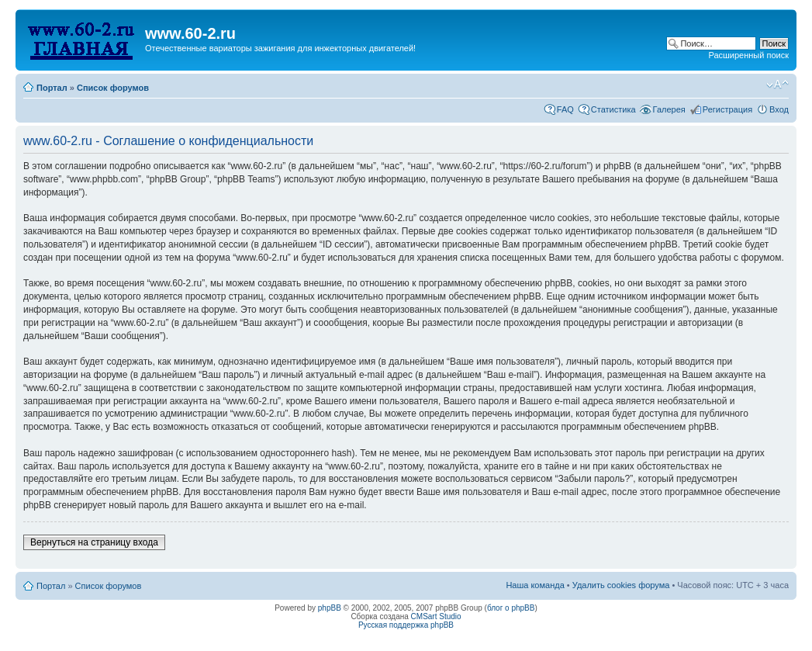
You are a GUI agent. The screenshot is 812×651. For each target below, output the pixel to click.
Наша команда (535, 585)
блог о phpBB (511, 608)
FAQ (565, 109)
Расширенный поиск (748, 55)
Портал (52, 88)
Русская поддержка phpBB (406, 625)
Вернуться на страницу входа (94, 542)
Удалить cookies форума (621, 585)
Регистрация (727, 109)
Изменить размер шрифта (777, 85)
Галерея (669, 109)
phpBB (330, 608)
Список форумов (113, 88)
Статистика (613, 109)
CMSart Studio (436, 616)
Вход (779, 109)
